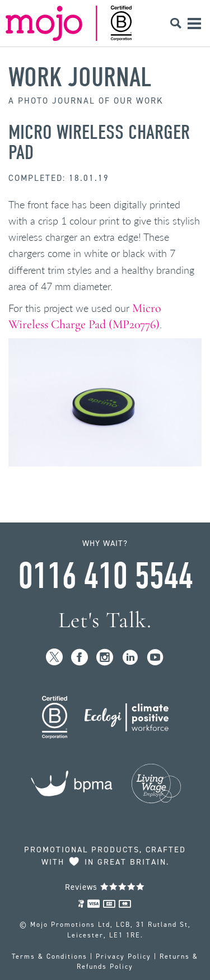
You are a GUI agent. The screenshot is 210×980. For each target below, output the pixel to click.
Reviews (105, 887)
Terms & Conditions (50, 956)
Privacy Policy (123, 956)
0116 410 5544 (105, 576)
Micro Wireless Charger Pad (99, 142)
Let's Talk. (105, 620)
